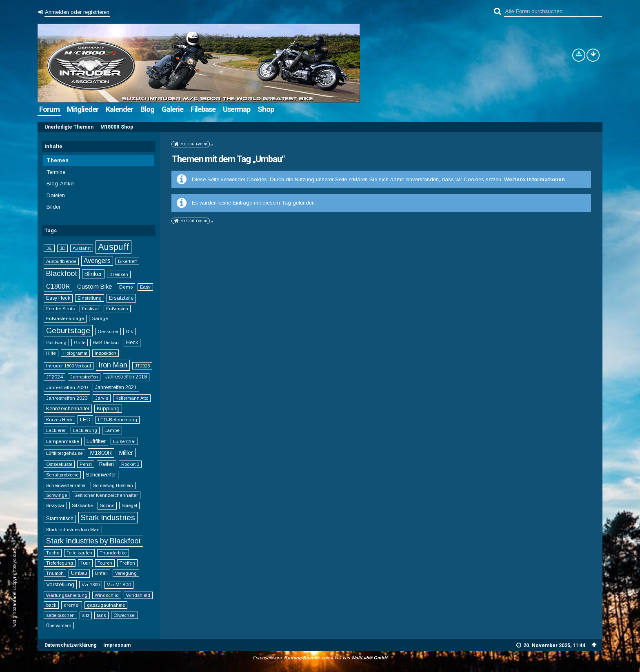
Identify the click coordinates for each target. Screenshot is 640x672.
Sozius (107, 505)
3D (62, 248)
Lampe (112, 430)
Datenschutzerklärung (70, 645)
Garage (100, 318)
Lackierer (56, 430)
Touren (105, 563)
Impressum (117, 645)
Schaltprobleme (62, 475)
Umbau (79, 573)
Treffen (127, 563)
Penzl (86, 464)
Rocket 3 (130, 464)
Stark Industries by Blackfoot (93, 541)
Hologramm (75, 353)
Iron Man (113, 365)
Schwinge (57, 495)
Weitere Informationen (534, 179)
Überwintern (59, 625)
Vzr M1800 (119, 584)
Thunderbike (113, 553)
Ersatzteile (121, 298)
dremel (72, 605)
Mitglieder (83, 109)
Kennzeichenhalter (68, 408)
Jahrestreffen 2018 (126, 377)
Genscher (108, 332)
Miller (126, 453)
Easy (145, 287)
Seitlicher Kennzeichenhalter (106, 495)
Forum (49, 109)
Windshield (138, 595)
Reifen (107, 464)
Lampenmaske (63, 441)
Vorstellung (60, 584)
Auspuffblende (61, 261)
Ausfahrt (82, 248)
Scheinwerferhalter (66, 485)
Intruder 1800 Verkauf (69, 366)
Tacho (53, 553)
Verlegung (126, 573)
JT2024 (54, 377)
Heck (132, 343)
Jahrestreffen (84, 377)
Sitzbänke (82, 505)
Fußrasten (117, 309)
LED (85, 419)
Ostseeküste (59, 464)
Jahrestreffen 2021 (116, 387)
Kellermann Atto (132, 398)
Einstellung (90, 298)
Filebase (203, 109)
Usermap (237, 109)
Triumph (55, 573)
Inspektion (106, 353)
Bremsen (119, 274)
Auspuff (113, 247)
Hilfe (51, 353)
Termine (56, 172)
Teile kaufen (79, 553)
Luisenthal (124, 441)
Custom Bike (94, 286)
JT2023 (142, 366)
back (51, 605)
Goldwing (56, 343)
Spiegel (129, 505)
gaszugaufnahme (106, 605)
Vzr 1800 (91, 585)
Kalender (119, 109)
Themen (58, 160)
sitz (86, 615)
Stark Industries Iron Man (73, 530)
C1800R (58, 286)
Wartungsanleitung (67, 595)
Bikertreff (127, 261)
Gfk (129, 332)
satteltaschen (60, 615)
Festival (90, 309)
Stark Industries (108, 517)
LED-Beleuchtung (118, 419)
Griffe (80, 343)
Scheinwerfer (101, 475)
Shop (266, 109)
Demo (126, 287)
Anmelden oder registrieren (77, 12)
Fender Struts (60, 309)
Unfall (101, 573)
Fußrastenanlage (65, 318)
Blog (147, 109)
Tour (85, 563)
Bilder (53, 207)
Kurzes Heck (59, 420)
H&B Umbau (106, 343)
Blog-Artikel (61, 184)
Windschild (107, 595)
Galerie (172, 109)
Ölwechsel (124, 615)
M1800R (101, 453)
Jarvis (102, 398)
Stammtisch (60, 518)
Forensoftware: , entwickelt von (320, 658)
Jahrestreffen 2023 (67, 398)
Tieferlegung (60, 563)
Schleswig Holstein (113, 485)
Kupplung (108, 408)
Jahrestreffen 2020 (67, 387)
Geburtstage (68, 330)
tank (101, 615)
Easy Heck (58, 298)
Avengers (97, 261)
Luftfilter (96, 441)
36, (49, 248)
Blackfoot (62, 274)
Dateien (56, 195)
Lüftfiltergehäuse (64, 453)
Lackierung (85, 430)
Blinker (93, 274)
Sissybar (55, 505)
